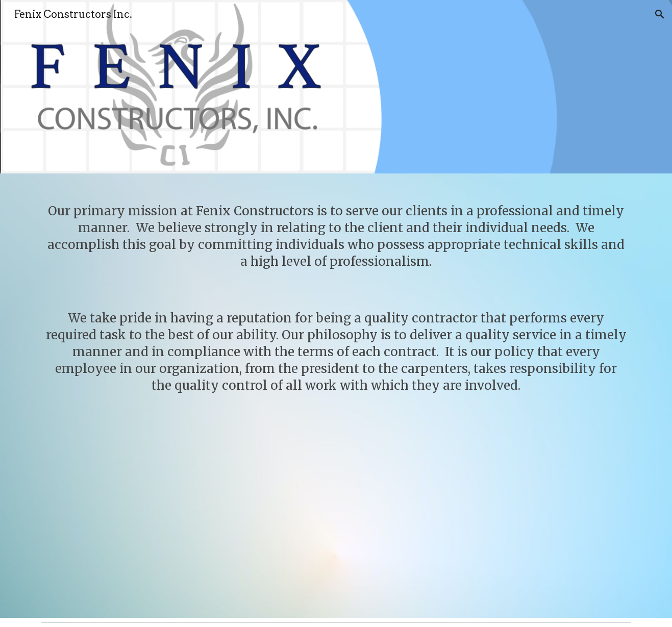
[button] (660, 14)
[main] (336, 396)
